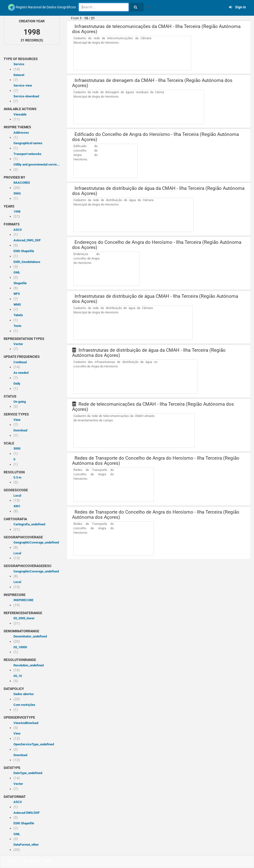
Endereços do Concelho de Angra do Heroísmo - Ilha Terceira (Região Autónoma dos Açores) (157, 245)
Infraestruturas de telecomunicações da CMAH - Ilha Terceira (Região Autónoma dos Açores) (156, 29)
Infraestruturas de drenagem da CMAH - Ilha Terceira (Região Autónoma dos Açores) (152, 83)
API (48, 861)
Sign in (237, 7)
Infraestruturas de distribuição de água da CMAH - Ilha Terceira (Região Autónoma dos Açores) (158, 191)
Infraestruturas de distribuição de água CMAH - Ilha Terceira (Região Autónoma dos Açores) (155, 299)
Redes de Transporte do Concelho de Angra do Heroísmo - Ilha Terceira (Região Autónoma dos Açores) (156, 461)
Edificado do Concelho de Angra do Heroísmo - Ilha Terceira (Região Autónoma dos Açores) (155, 137)
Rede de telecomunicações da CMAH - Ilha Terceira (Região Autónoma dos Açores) (153, 407)
